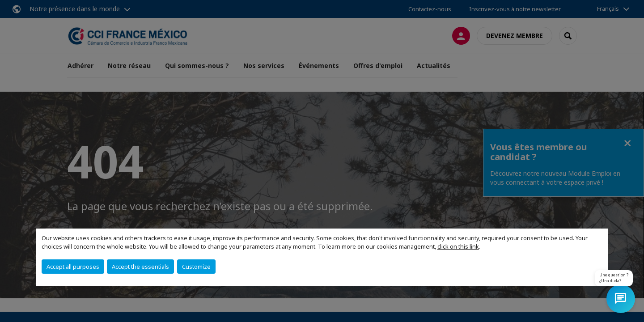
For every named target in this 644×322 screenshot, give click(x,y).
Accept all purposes (73, 267)
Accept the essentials (140, 267)
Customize (196, 267)
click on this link (458, 246)
